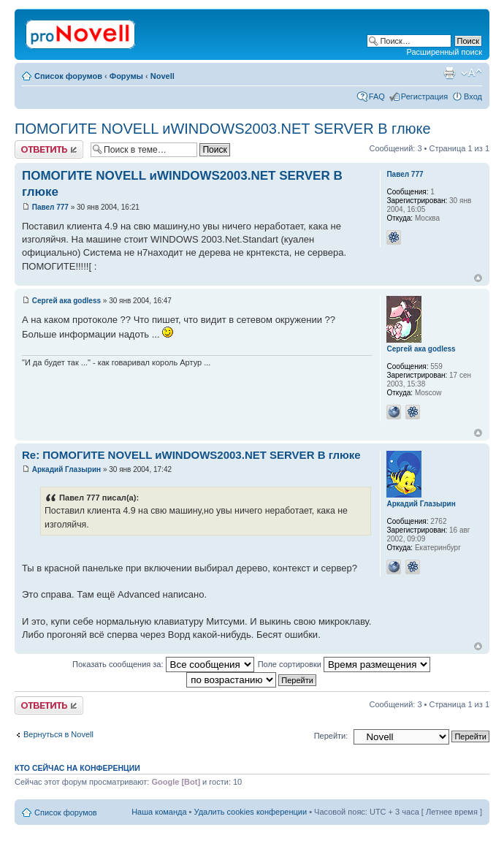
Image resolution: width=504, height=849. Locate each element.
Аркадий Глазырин (66, 469)
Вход (473, 96)
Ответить (49, 149)
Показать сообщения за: (163, 664)
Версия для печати (449, 73)
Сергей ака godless (66, 301)
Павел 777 (50, 207)
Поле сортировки (344, 664)
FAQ (377, 96)
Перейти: (331, 736)
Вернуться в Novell (58, 734)
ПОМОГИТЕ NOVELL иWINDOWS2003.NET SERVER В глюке (223, 129)
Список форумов (68, 76)
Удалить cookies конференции (251, 812)
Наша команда (159, 812)
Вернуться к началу (478, 278)
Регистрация (424, 96)
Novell (163, 76)
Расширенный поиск (444, 52)
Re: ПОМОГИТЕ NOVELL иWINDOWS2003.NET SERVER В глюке (191, 455)
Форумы (126, 76)
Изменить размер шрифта (471, 73)
